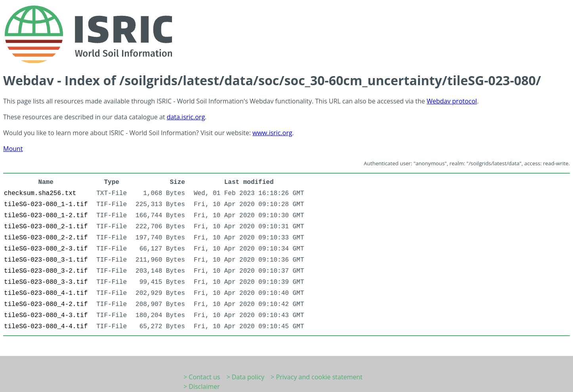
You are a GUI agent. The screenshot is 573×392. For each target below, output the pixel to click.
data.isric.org (186, 117)
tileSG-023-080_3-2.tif (46, 271)
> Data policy (245, 377)
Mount (13, 149)
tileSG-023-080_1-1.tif (46, 205)
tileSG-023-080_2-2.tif (46, 238)
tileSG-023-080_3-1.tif (46, 260)
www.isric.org (272, 133)
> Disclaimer (202, 386)
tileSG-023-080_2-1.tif (46, 227)
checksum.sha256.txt (40, 193)
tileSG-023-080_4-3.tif (46, 316)
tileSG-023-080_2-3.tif (46, 249)
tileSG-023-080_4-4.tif (46, 327)
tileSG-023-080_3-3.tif (46, 282)
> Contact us (202, 377)
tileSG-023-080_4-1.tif (46, 293)
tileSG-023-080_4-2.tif (46, 304)
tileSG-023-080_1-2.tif (46, 216)
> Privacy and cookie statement (317, 377)
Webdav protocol (452, 101)
